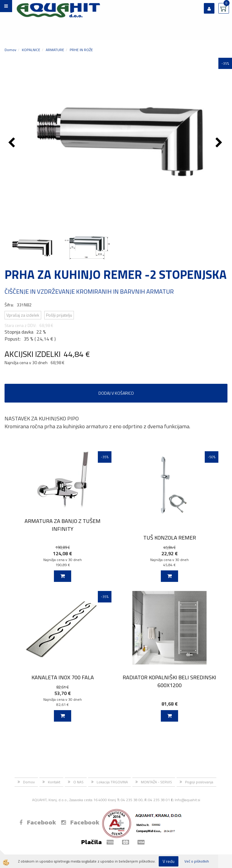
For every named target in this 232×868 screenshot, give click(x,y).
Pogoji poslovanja (199, 782)
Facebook (38, 822)
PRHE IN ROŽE (81, 50)
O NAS (78, 782)
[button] (220, 143)
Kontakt (54, 782)
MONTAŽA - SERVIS (156, 782)
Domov (10, 50)
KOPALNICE (31, 50)
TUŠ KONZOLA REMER (170, 538)
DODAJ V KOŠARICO (116, 393)
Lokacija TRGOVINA (112, 782)
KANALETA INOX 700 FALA (63, 677)
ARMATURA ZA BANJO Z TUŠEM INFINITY (63, 525)
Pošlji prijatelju (59, 315)
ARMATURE (55, 50)
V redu (169, 861)
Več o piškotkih (197, 861)
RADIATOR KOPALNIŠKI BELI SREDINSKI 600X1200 (169, 681)
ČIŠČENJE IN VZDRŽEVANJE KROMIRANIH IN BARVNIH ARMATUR (89, 291)
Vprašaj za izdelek (23, 315)
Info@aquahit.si (187, 800)
